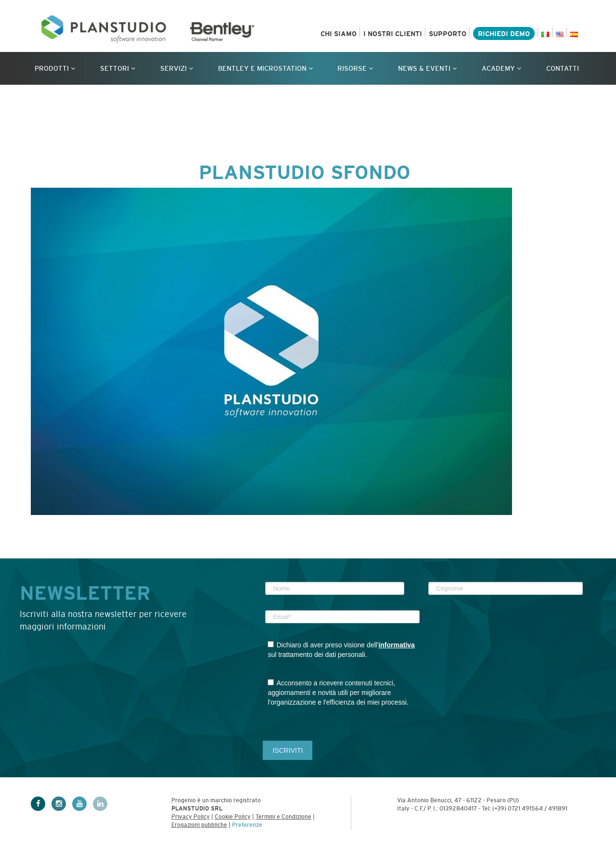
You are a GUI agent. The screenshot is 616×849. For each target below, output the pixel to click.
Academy (501, 68)
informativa (396, 645)
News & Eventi (427, 68)
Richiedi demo (504, 34)
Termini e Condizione (283, 817)
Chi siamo (339, 34)
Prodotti (55, 68)
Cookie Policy (233, 817)
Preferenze (247, 825)
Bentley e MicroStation (265, 68)
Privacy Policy (191, 817)
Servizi (177, 68)
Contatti (563, 68)
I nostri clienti (393, 34)
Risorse (355, 68)
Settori (118, 68)
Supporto (448, 34)
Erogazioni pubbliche (199, 825)
